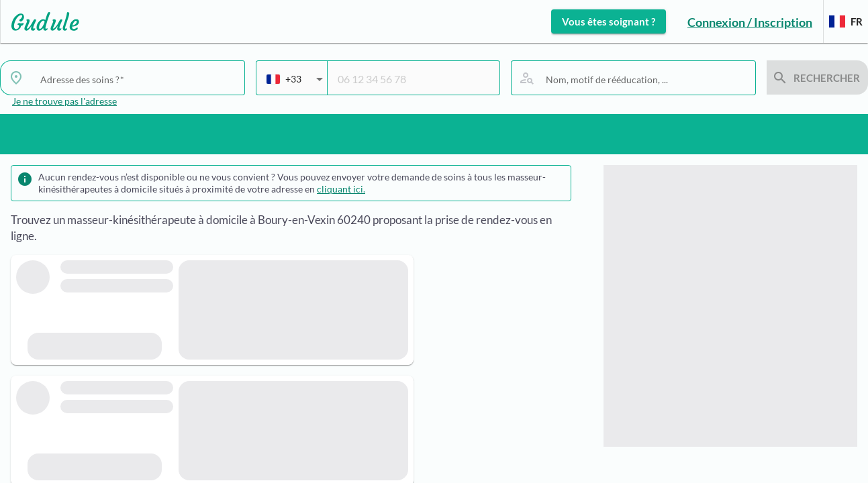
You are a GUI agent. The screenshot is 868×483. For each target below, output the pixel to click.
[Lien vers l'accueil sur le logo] (40, 21)
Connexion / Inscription (750, 22)
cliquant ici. (341, 189)
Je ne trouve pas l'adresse (64, 101)
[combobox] (137, 79)
